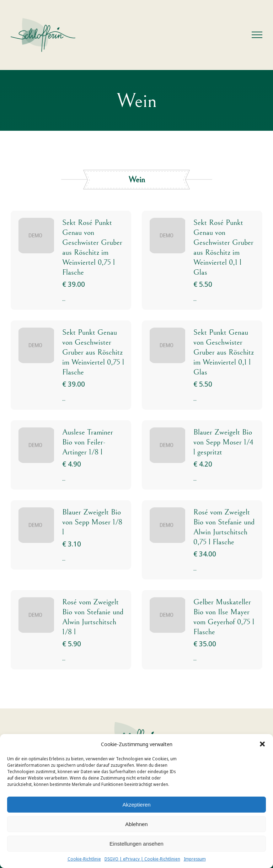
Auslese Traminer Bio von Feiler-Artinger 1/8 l (88, 442)
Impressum (195, 859)
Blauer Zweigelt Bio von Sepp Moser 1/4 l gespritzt (223, 442)
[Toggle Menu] (257, 35)
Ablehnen (136, 824)
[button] (262, 744)
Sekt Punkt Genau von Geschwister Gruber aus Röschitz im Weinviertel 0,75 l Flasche (93, 352)
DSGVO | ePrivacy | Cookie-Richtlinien (142, 859)
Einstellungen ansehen (136, 844)
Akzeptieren (136, 805)
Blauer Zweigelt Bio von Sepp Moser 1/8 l (92, 522)
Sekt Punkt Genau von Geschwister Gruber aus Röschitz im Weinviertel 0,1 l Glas (224, 352)
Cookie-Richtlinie (84, 859)
